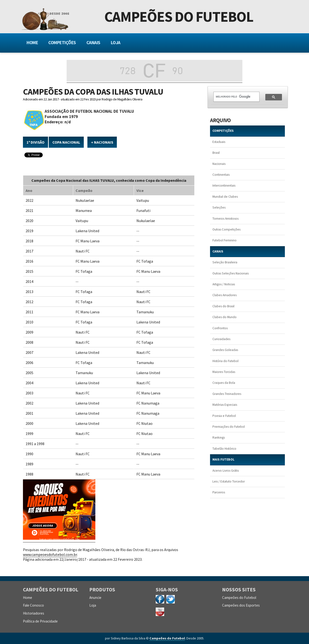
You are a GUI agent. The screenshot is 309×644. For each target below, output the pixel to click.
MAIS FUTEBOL (223, 459)
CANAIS (218, 251)
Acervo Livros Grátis (226, 471)
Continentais (221, 175)
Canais (93, 42)
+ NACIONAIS (102, 142)
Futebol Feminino (225, 240)
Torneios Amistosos (225, 219)
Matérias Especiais (225, 405)
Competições (62, 42)
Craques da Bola (224, 383)
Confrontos (220, 328)
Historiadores (34, 613)
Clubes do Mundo (225, 317)
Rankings (219, 437)
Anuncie (95, 598)
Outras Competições (226, 229)
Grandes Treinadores (227, 394)
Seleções (219, 207)
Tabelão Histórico (224, 449)
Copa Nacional (66, 142)
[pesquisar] (234, 97)
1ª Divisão (35, 142)
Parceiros (219, 492)
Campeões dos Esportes (241, 605)
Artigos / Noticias (224, 284)
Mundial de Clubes (225, 197)
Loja (116, 42)
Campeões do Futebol (179, 18)
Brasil (216, 153)
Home (32, 42)
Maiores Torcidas (224, 372)
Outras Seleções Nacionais (231, 273)
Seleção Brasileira (225, 262)
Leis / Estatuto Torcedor (229, 481)
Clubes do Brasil (223, 306)
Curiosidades (221, 339)
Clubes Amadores (225, 295)
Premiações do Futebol (229, 427)
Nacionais (219, 164)
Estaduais (219, 142)
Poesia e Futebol (224, 416)
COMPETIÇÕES (223, 131)
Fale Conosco (33, 605)
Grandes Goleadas (225, 350)
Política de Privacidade (40, 621)
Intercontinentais (224, 185)
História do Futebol (225, 361)
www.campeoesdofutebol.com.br (50, 554)
